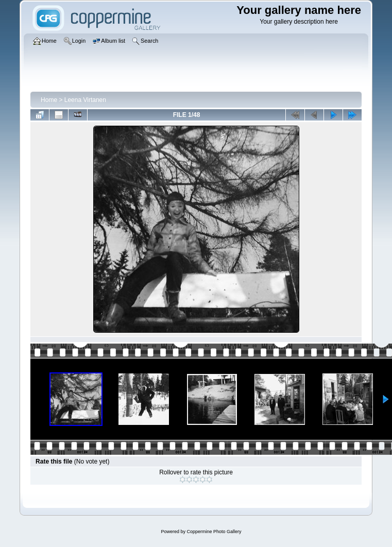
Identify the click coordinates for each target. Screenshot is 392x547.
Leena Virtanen (85, 100)
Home (49, 100)
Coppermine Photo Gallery (214, 532)
